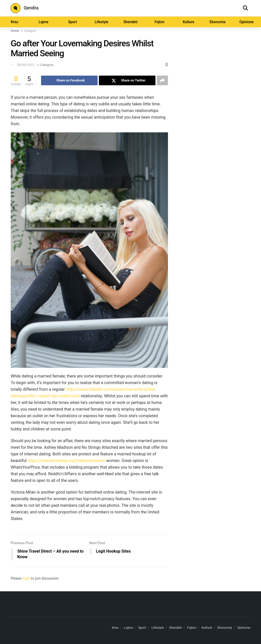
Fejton (159, 22)
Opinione (244, 628)
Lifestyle (102, 22)
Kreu (14, 22)
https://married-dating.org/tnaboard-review (66, 461)
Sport (72, 22)
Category (30, 31)
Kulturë (207, 628)
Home (15, 31)
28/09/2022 (25, 65)
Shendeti (130, 22)
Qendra (24, 8)
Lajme (44, 22)
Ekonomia (217, 22)
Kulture (188, 22)
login (26, 578)
